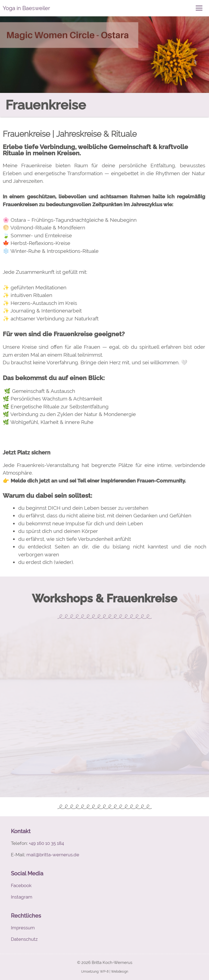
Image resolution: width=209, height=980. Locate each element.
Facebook (21, 885)
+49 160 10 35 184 (46, 843)
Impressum (23, 928)
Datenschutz (24, 939)
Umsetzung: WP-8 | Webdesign (105, 972)
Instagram (22, 897)
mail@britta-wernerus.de (53, 855)
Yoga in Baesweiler (26, 8)
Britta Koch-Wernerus (112, 963)
